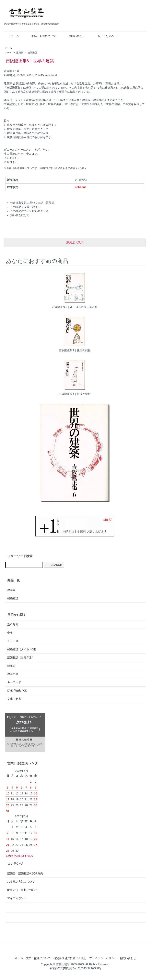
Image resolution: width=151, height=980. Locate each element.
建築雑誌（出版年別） (21, 657)
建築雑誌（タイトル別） (22, 649)
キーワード (14, 682)
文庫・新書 (14, 699)
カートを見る (103, 36)
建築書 (11, 590)
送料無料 (13, 624)
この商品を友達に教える (25, 207)
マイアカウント (17, 898)
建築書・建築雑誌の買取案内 (25, 873)
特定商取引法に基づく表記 (70, 958)
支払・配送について (41, 36)
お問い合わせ (74, 36)
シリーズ (13, 641)
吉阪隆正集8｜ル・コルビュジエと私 (75, 307)
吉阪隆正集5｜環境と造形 (75, 394)
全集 (10, 633)
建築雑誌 (13, 598)
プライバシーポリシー (103, 958)
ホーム (12, 36)
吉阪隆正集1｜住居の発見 (75, 350)
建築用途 (13, 674)
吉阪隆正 (32, 53)
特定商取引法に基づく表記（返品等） (34, 203)
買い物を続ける (20, 215)
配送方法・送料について (22, 890)
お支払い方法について (21, 882)
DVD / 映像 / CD (17, 691)
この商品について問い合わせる (29, 211)
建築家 (20, 53)
